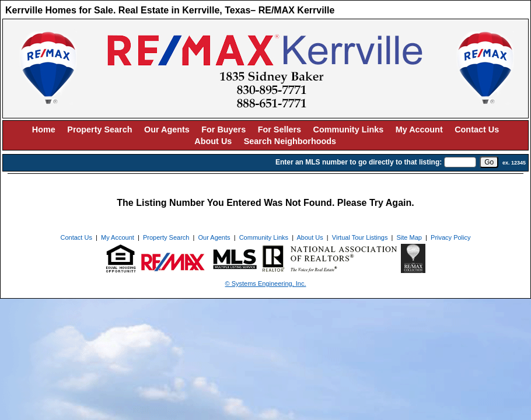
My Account (419, 129)
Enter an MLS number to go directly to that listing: (359, 162)
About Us (213, 141)
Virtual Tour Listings (360, 237)
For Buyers (223, 129)
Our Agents (167, 129)
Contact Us (477, 129)
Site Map (409, 237)
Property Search (99, 129)
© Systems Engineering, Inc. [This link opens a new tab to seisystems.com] (266, 283)
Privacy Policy (450, 237)
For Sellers (280, 129)
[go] (489, 162)
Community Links (349, 129)
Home (44, 129)
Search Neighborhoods (290, 141)
